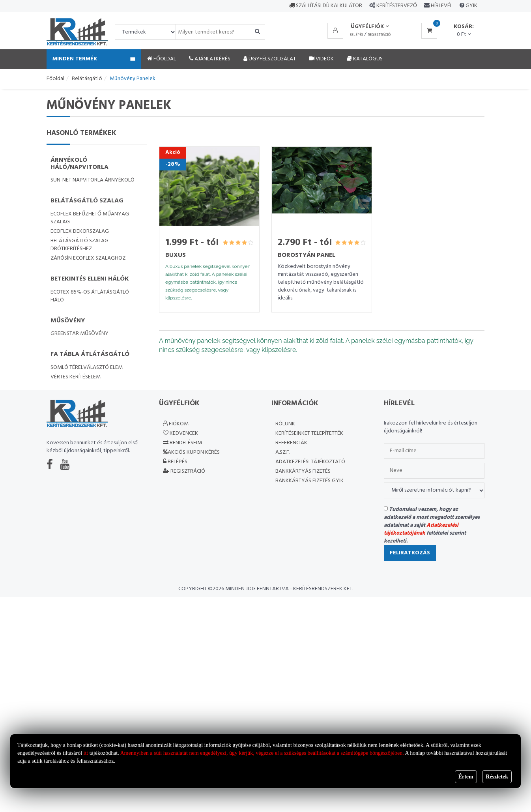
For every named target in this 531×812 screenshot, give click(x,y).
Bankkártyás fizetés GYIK (309, 481)
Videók (321, 59)
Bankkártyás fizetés (303, 471)
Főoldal (162, 59)
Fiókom (176, 424)
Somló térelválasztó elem (87, 368)
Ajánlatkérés (210, 59)
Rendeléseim (182, 443)
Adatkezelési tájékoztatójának (421, 529)
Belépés (356, 35)
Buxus (176, 255)
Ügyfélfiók (370, 27)
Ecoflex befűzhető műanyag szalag (90, 218)
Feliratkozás (410, 553)
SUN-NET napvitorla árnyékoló (93, 180)
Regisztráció (379, 35)
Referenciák (291, 443)
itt (86, 753)
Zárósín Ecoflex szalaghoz (88, 258)
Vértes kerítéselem (76, 377)
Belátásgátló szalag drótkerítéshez (79, 245)
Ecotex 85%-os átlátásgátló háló (90, 296)
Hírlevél (441, 6)
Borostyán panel (307, 255)
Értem (466, 777)
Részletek (497, 777)
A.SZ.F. (283, 452)
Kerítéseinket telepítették (309, 433)
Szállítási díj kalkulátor (326, 6)
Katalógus (365, 59)
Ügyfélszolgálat (270, 59)
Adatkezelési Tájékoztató (310, 462)
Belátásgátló (87, 79)
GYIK (471, 6)
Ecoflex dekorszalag (80, 231)
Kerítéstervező (397, 6)
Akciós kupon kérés (191, 452)
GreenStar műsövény (79, 334)
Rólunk (285, 424)
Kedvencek (180, 433)
